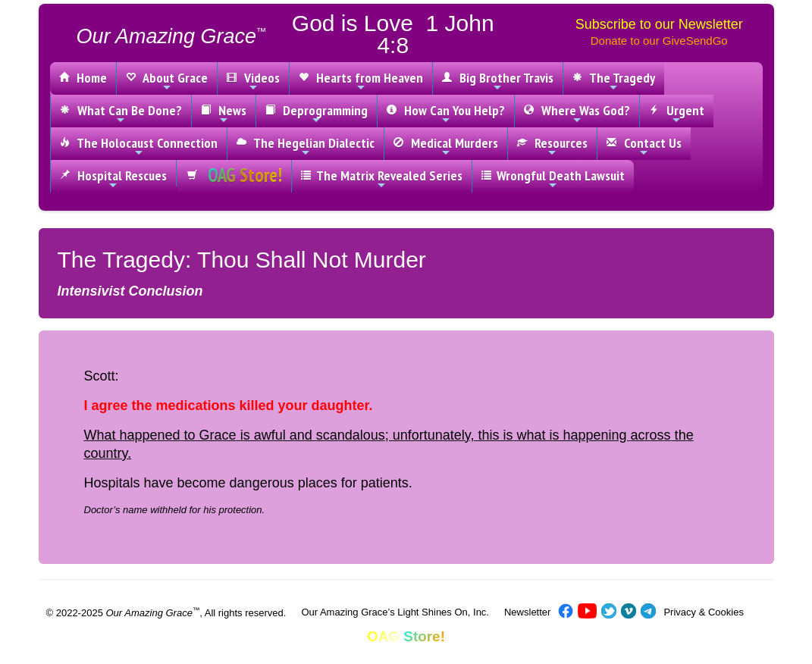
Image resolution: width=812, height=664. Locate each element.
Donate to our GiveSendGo (659, 41)
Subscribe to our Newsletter (659, 24)
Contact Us (644, 146)
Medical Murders (446, 146)
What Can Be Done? (121, 114)
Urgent (677, 114)
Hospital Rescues (113, 179)
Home (83, 78)
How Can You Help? (446, 114)
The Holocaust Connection (139, 146)
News (224, 114)
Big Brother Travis (498, 81)
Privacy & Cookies (703, 612)
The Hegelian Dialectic (306, 146)
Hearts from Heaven (361, 81)
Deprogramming (317, 114)
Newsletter (527, 612)
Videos (253, 81)
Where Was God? (577, 114)
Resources (552, 146)
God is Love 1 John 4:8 (393, 34)
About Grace (167, 81)
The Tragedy (614, 81)
